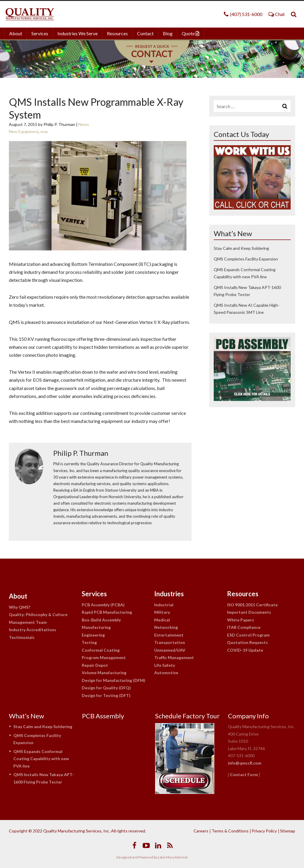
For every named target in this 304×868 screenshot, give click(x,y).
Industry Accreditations (33, 630)
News (84, 124)
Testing (89, 642)
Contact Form (244, 775)
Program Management (104, 657)
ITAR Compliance (244, 627)
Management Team (28, 622)
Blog (168, 33)
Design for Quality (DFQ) (106, 688)
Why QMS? (20, 607)
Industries (169, 594)
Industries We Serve (78, 33)
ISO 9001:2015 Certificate (252, 605)
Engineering (93, 635)
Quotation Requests (247, 642)
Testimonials (22, 637)
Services (40, 33)
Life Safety (165, 665)
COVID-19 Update (245, 650)
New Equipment (24, 131)
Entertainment (169, 635)
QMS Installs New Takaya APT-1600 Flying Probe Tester (44, 778)
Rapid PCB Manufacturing (107, 612)
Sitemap (288, 831)
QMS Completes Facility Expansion (246, 259)
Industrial (164, 605)
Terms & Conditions (230, 831)
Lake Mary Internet (173, 857)
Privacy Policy (264, 831)
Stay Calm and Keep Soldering (241, 248)
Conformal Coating (101, 650)
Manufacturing (96, 627)
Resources (117, 33)
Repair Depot (95, 665)
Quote (190, 33)
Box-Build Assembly (101, 620)
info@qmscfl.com (245, 763)
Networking (166, 627)
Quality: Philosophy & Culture (38, 614)
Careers (201, 831)
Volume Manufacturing (104, 673)
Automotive (166, 673)
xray (44, 131)
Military (162, 612)
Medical (162, 620)
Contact (145, 33)
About (16, 33)
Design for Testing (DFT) (106, 695)
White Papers (241, 620)
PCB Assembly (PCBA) (103, 605)
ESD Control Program (248, 635)
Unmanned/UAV (170, 650)
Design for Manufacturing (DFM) (114, 680)
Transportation (170, 642)
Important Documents (249, 612)
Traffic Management (174, 657)
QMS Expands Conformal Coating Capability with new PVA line (41, 759)
